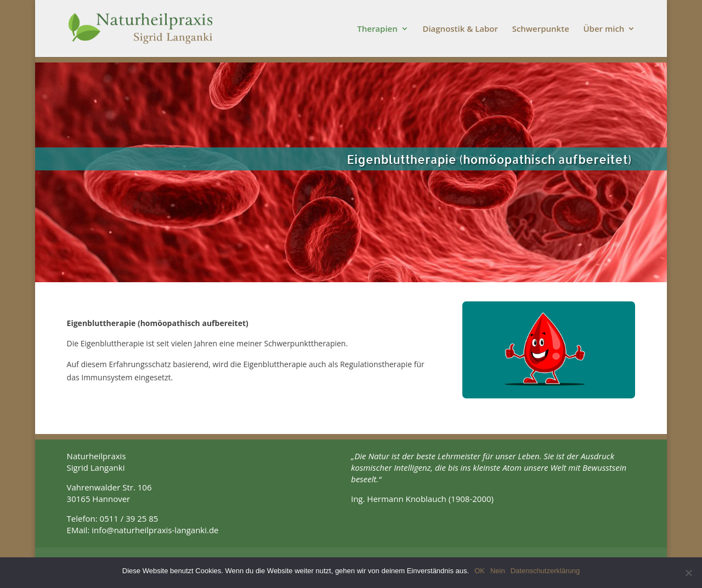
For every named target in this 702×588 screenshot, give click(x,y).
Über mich (604, 29)
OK (480, 571)
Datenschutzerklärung (545, 571)
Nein (498, 571)
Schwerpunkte (541, 29)
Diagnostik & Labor (460, 29)
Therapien (377, 29)
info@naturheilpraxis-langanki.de (155, 530)
